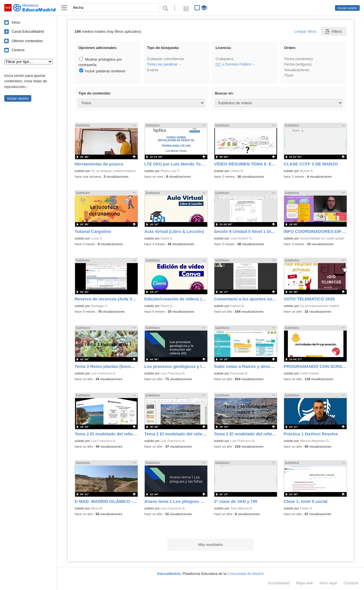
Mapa (305, 583)
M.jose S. (307, 171)
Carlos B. (237, 171)
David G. (167, 238)
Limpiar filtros (306, 31)
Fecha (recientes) (298, 59)
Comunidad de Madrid (246, 574)
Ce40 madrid (309, 373)
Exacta (153, 70)
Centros (18, 50)
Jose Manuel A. (242, 508)
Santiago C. (100, 306)
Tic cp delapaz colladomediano (113, 171)
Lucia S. (97, 238)
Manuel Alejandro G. (315, 441)
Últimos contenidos (27, 41)
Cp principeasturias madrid (319, 306)
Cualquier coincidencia (166, 59)
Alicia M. (97, 508)
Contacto (351, 583)
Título (289, 75)
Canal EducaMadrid (28, 31)
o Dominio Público (233, 64)
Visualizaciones (297, 70)
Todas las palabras (162, 64)
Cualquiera (224, 59)
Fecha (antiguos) (298, 64)
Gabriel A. (238, 306)
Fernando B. (239, 373)
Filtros (333, 31)
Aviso (328, 583)
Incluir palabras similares (102, 71)
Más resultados (210, 545)
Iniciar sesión (347, 8)
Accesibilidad (279, 583)
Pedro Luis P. (170, 171)
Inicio (16, 22)
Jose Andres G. (242, 238)
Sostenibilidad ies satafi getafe (322, 238)
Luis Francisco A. (104, 373)
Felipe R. (307, 508)
